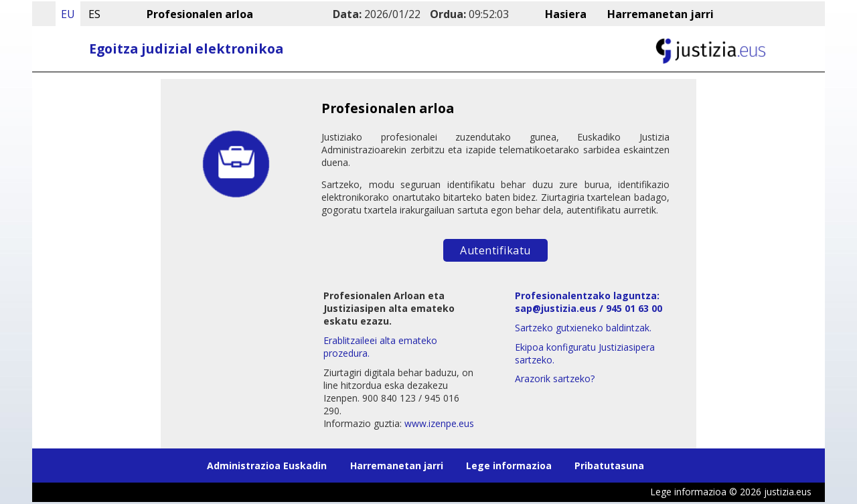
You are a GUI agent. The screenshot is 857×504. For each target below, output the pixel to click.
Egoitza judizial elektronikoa (186, 49)
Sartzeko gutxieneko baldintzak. (583, 328)
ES (94, 14)
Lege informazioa (509, 466)
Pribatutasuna (609, 466)
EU (68, 14)
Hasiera (567, 14)
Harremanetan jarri (660, 14)
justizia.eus (788, 492)
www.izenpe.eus (439, 423)
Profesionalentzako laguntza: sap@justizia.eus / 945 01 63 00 (589, 302)
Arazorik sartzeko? (555, 379)
